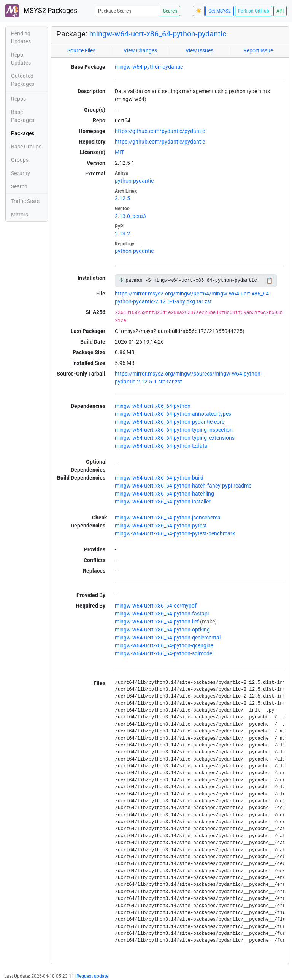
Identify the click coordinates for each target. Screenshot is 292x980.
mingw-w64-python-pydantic (149, 67)
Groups (20, 160)
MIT (119, 152)
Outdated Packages (23, 80)
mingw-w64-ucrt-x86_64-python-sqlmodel (164, 653)
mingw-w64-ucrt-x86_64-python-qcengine (164, 645)
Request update (92, 976)
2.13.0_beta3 (130, 216)
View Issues (199, 50)
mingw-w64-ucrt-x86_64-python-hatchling (164, 494)
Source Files (81, 50)
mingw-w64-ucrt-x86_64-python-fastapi (162, 614)
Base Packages (23, 116)
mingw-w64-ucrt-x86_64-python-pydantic (158, 34)
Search (170, 11)
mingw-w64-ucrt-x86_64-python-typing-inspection (174, 430)
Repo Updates (21, 59)
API (280, 11)
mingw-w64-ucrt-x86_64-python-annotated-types (173, 414)
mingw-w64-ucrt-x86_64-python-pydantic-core (170, 422)
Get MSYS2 (220, 11)
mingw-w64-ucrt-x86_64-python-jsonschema (168, 518)
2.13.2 (122, 234)
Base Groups (26, 147)
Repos (18, 99)
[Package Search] (128, 11)
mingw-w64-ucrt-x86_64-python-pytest (161, 526)
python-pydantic (134, 181)
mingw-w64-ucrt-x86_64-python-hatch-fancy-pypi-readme (183, 486)
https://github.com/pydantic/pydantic (160, 131)
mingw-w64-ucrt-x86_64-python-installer (163, 502)
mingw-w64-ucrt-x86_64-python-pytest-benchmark (175, 533)
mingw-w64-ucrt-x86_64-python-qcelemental (168, 638)
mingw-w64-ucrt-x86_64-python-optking (162, 630)
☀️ (199, 11)
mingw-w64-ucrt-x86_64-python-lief (157, 622)
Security (21, 173)
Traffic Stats (25, 201)
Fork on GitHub (254, 11)
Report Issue (258, 50)
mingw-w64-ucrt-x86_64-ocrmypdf (156, 606)
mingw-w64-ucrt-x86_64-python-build (159, 478)
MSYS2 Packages (41, 11)
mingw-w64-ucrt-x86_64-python (153, 406)
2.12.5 (122, 198)
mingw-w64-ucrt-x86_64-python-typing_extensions (175, 438)
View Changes (140, 50)
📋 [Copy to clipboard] (269, 281)
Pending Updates (21, 37)
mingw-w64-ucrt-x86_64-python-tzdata (161, 446)
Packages (23, 133)
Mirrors (20, 215)
